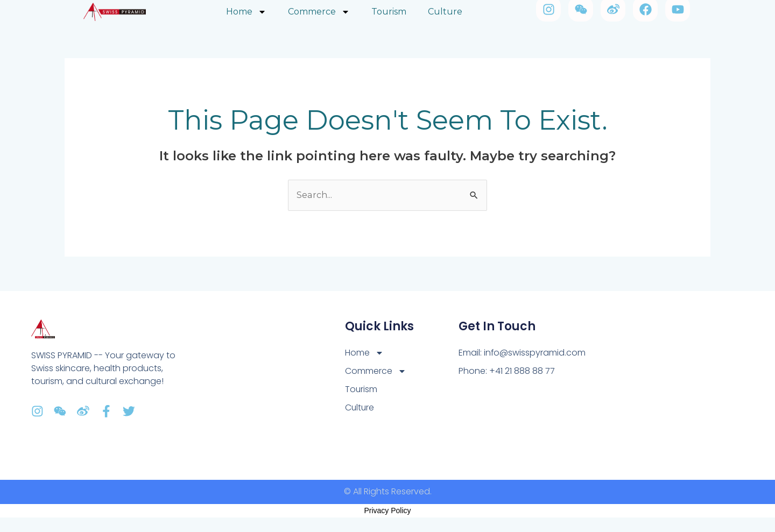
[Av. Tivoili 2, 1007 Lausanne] (658, 385)
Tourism (361, 389)
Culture (360, 407)
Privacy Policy (387, 510)
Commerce (376, 371)
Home (364, 353)
